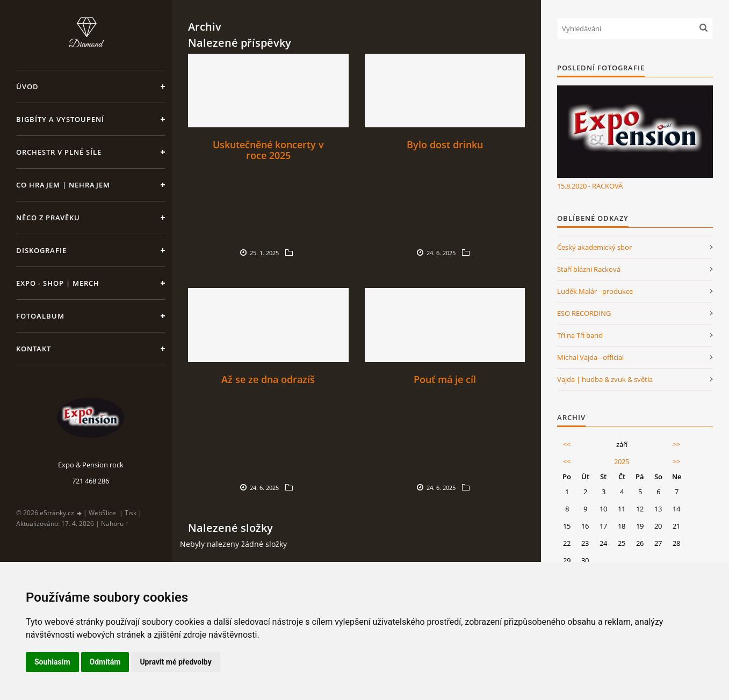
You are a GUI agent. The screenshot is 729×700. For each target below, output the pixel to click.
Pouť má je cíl (445, 379)
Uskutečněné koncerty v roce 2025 (268, 150)
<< (567, 444)
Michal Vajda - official (590, 357)
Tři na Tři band (580, 335)
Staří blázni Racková (589, 269)
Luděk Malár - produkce (595, 291)
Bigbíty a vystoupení (60, 119)
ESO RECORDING (584, 313)
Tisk (131, 513)
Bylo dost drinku (445, 145)
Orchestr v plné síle (59, 152)
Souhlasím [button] (52, 662)
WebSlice (102, 513)
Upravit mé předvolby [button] (175, 662)
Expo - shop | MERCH (58, 283)
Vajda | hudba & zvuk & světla (605, 379)
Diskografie (41, 250)
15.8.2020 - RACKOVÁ (590, 186)
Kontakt (34, 349)
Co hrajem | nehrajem (63, 185)
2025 (622, 461)
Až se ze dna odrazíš (268, 379)
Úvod (27, 86)
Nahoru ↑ (115, 524)
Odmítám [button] (105, 662)
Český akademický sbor (594, 247)
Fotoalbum (40, 316)
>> (676, 444)
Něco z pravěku (48, 218)
